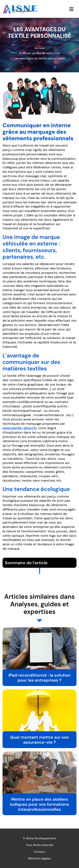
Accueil (39, 48)
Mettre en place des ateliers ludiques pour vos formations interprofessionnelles (39, 804)
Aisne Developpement (41, 838)
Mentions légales (39, 858)
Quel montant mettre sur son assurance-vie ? (39, 740)
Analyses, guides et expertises (39, 53)
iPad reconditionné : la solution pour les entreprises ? (39, 678)
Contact (39, 852)
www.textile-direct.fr (20, 428)
